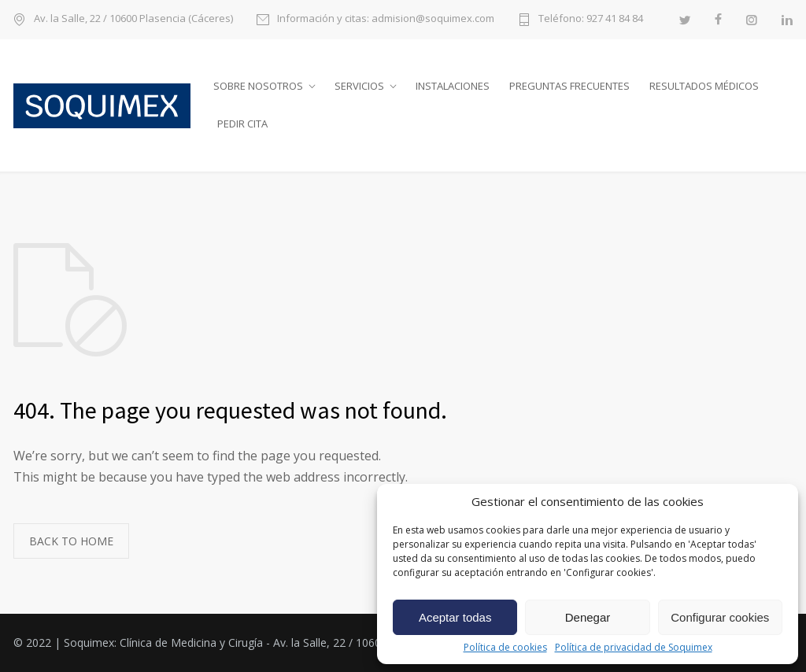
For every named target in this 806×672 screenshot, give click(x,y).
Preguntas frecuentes (569, 86)
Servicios (359, 86)
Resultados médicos (704, 86)
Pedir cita (242, 124)
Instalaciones (453, 86)
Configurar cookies (720, 617)
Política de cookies (505, 648)
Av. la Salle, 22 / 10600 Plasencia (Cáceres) (133, 19)
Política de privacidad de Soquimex (634, 648)
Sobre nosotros (258, 86)
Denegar (588, 617)
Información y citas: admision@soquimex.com (386, 19)
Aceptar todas (455, 617)
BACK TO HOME (71, 541)
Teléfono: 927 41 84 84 (591, 19)
